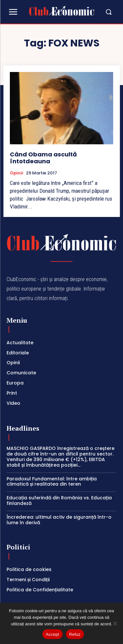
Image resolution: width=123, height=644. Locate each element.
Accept (52, 634)
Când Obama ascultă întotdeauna (43, 158)
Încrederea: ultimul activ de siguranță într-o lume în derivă (59, 520)
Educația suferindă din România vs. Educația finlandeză (59, 501)
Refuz (75, 634)
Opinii (17, 173)
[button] (106, 12)
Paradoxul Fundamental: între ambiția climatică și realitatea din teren (52, 482)
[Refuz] (115, 623)
